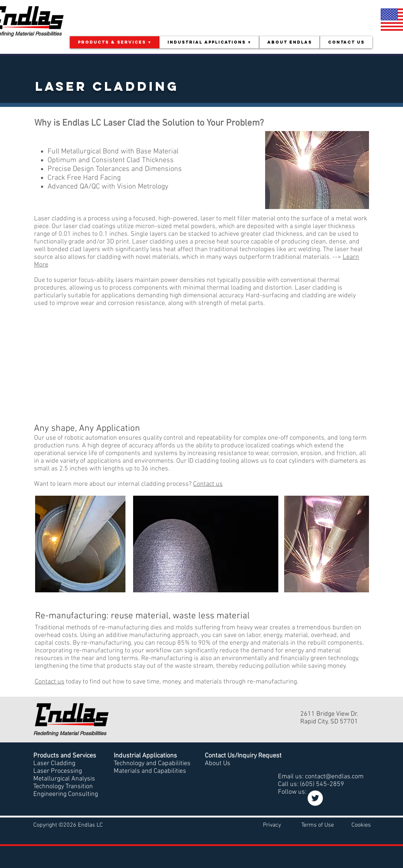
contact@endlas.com (334, 777)
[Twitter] (315, 798)
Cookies (361, 825)
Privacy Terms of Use (298, 825)
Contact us (208, 484)
